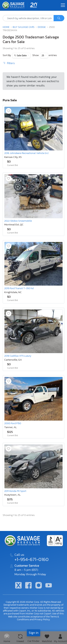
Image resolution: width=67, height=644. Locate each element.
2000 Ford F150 (13, 423)
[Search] (59, 18)
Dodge (42, 27)
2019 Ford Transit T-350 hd (19, 288)
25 (43, 55)
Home (6, 27)
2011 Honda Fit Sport (15, 491)
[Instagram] (39, 586)
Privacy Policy (42, 619)
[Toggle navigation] (63, 5)
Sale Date (22, 55)
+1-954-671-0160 (32, 559)
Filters (9, 63)
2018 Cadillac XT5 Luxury (18, 356)
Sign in (34, 633)
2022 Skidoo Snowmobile (18, 221)
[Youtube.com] (49, 586)
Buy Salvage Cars (24, 27)
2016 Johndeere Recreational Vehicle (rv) (26, 153)
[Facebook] (28, 586)
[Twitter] (18, 586)
